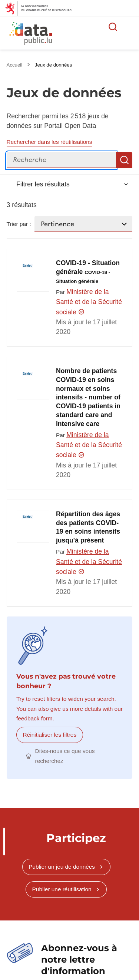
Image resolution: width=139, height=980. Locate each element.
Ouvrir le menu (129, 27)
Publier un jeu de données (62, 867)
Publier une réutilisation (62, 889)
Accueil (15, 65)
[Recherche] (62, 160)
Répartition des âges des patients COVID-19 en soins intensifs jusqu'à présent (88, 527)
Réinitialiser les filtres (50, 735)
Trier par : (19, 224)
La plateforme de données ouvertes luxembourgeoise (90, 34)
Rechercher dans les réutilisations (49, 142)
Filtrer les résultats (43, 184)
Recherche (124, 160)
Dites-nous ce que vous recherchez (65, 756)
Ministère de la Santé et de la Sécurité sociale (89, 302)
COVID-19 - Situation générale (88, 272)
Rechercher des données (113, 27)
